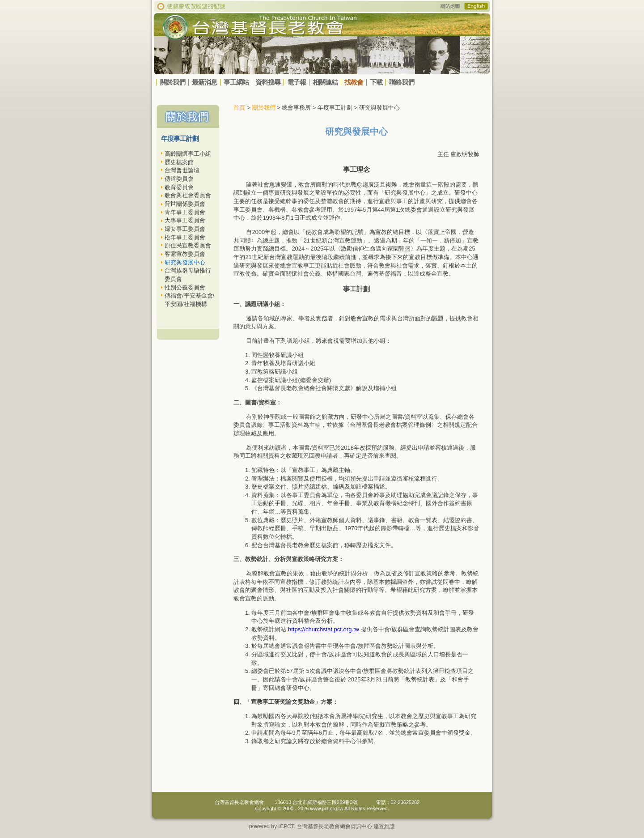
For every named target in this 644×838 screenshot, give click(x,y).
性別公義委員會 (185, 287)
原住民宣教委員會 (188, 245)
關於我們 (173, 82)
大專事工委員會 (185, 220)
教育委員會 (179, 187)
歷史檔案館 (179, 162)
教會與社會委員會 (188, 195)
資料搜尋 (268, 82)
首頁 (239, 108)
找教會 (354, 82)
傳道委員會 (179, 179)
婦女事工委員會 (185, 229)
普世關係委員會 (185, 204)
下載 (376, 82)
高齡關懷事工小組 (188, 154)
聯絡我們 (402, 82)
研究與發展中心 (185, 262)
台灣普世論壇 (182, 170)
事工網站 (236, 82)
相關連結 (325, 82)
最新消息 (204, 82)
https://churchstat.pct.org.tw (324, 629)
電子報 (297, 82)
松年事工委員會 (185, 237)
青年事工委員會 (185, 212)
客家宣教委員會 (185, 254)
